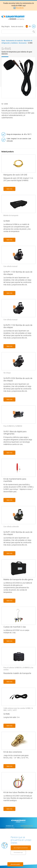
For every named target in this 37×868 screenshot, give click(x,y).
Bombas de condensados (10, 827)
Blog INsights (6, 26)
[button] (18, 78)
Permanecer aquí (18, 852)
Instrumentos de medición (15, 41)
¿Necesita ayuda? (15, 864)
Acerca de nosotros (17, 26)
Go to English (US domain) (21, 848)
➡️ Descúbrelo (19, 8)
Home (3, 41)
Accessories (23, 43)
